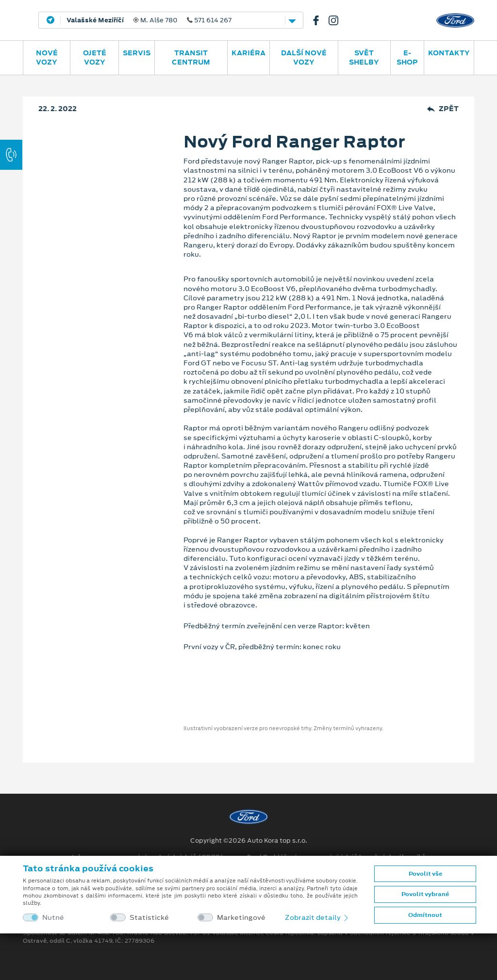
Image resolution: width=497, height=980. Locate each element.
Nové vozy (47, 57)
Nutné (53, 918)
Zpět (443, 109)
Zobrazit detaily (317, 917)
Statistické (149, 918)
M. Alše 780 (149, 20)
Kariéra (248, 53)
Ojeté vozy (95, 57)
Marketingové (241, 918)
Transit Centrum (191, 57)
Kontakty (449, 53)
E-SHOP (407, 57)
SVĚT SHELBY (364, 57)
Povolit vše (425, 874)
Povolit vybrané (425, 894)
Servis (137, 53)
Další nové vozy (304, 57)
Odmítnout (425, 915)
